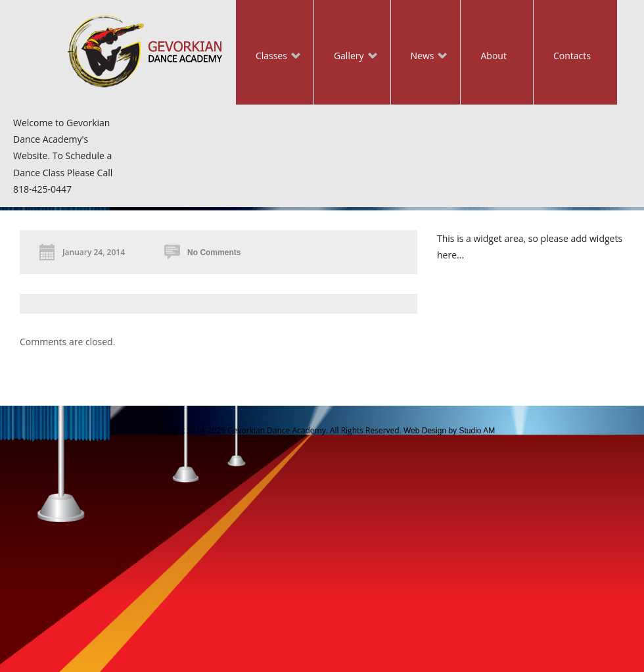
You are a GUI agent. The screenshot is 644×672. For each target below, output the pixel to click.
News (419, 57)
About (493, 56)
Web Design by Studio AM (449, 431)
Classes (268, 57)
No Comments (214, 252)
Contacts (572, 56)
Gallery (346, 57)
